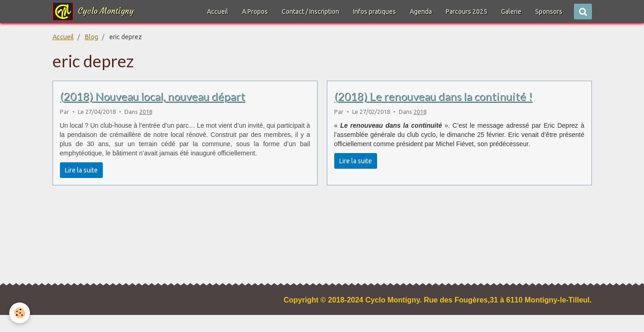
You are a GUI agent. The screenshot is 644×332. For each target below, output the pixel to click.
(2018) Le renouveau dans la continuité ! (433, 96)
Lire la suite (81, 170)
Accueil (218, 12)
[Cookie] (20, 313)
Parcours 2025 (467, 12)
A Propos (255, 12)
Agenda (421, 12)
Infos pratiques (375, 12)
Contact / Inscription (310, 12)
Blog (92, 37)
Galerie (511, 12)
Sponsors (549, 12)
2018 (146, 112)
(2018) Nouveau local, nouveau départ (153, 96)
